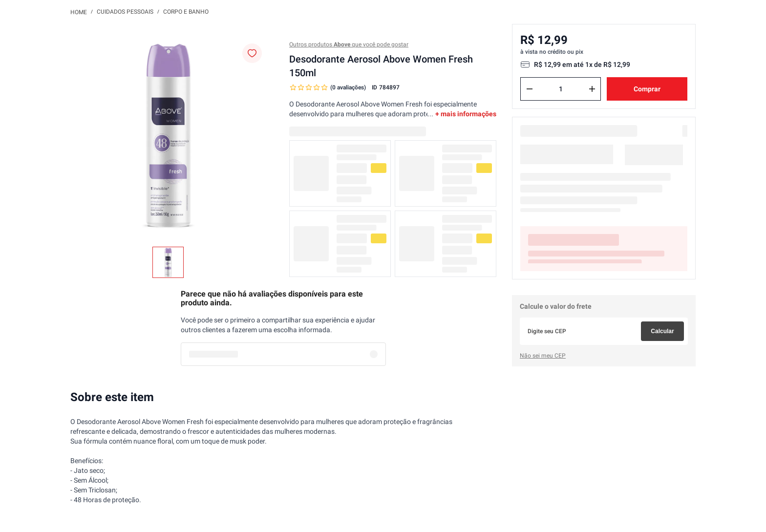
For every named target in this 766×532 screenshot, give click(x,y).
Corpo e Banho (186, 12)
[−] (530, 89)
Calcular (662, 331)
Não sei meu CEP (543, 356)
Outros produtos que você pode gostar (349, 44)
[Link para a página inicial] (79, 12)
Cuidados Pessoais (125, 12)
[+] (592, 89)
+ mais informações (466, 114)
